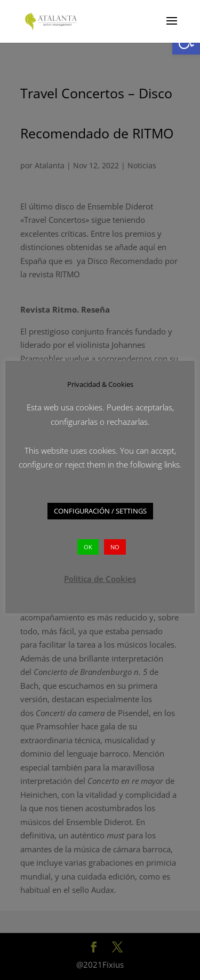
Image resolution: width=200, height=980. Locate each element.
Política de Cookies (100, 579)
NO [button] (115, 547)
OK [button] (88, 547)
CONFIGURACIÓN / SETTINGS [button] (100, 511)
